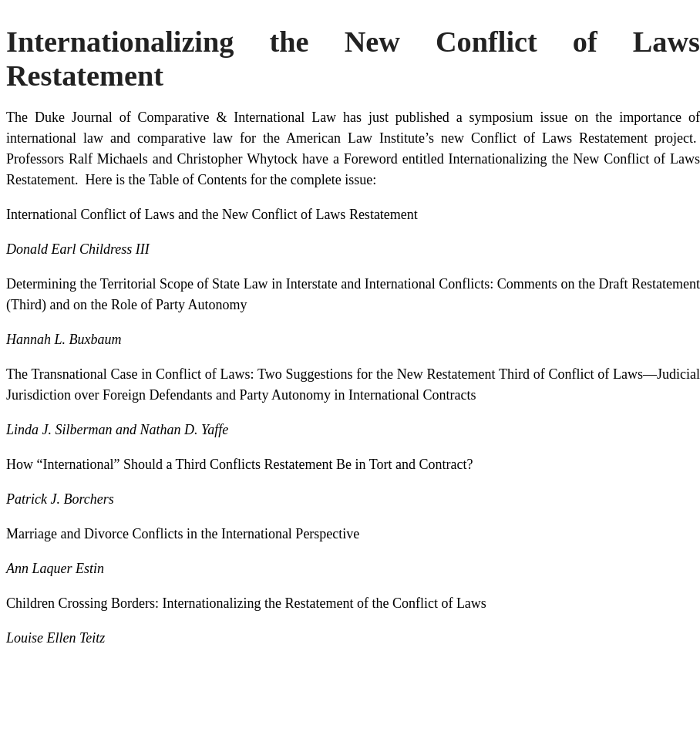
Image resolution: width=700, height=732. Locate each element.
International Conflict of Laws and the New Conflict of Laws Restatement (212, 214)
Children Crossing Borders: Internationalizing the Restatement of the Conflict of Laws (246, 603)
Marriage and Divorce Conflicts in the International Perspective (183, 534)
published (422, 117)
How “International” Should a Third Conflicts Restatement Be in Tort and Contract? (239, 464)
